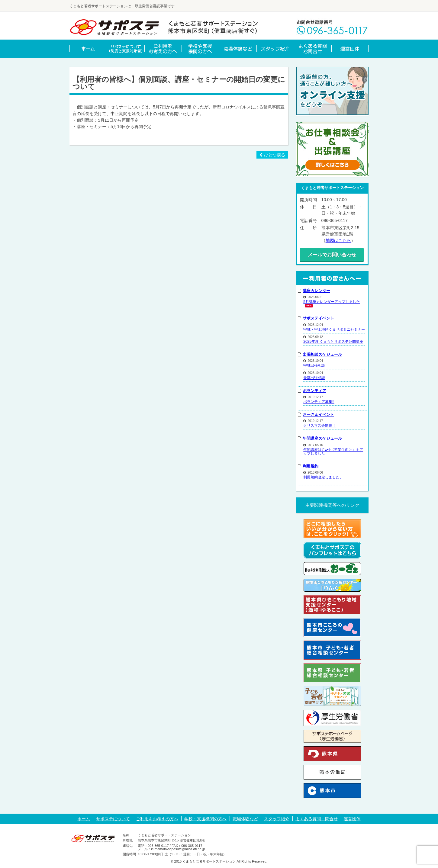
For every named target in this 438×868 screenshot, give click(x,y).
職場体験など (245, 819)
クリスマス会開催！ (320, 426)
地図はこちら (338, 240)
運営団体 (352, 819)
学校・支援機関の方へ (205, 819)
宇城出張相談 (314, 365)
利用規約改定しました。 (323, 477)
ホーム (84, 819)
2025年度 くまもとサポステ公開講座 (333, 341)
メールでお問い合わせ (332, 255)
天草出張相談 (314, 378)
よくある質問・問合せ (317, 819)
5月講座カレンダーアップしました (332, 302)
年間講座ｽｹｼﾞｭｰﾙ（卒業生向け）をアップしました (333, 451)
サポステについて (113, 819)
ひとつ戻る (272, 155)
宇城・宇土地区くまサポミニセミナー (334, 329)
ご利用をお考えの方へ (157, 819)
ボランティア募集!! (319, 401)
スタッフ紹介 (277, 819)
